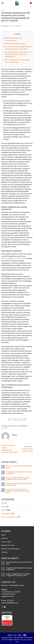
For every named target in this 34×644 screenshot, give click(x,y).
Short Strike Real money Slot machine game (19, 467)
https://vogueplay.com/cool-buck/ (13, 258)
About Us (5, 538)
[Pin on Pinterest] (22, 419)
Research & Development (10, 549)
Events (4, 507)
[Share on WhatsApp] (9, 419)
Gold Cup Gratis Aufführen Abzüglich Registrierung (19, 484)
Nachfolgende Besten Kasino (15, 43)
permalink (4, 428)
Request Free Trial (8, 545)
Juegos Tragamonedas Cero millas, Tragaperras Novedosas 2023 (18, 479)
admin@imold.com (12, 603)
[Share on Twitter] (15, 419)
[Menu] (3, 3)
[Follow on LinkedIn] (5, 607)
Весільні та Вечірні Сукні (10, 517)
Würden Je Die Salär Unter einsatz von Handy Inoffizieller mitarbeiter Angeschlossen (18, 54)
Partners (4, 552)
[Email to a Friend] (19, 419)
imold (20, 26)
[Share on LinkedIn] (25, 419)
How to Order (6, 542)
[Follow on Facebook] (2, 607)
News (3, 10)
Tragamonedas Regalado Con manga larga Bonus (19, 473)
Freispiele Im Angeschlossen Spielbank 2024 (27, 449)
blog (3, 503)
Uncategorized (7, 513)
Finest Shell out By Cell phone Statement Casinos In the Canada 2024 (18, 491)
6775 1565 (10, 600)
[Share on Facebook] (12, 419)
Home (3, 535)
